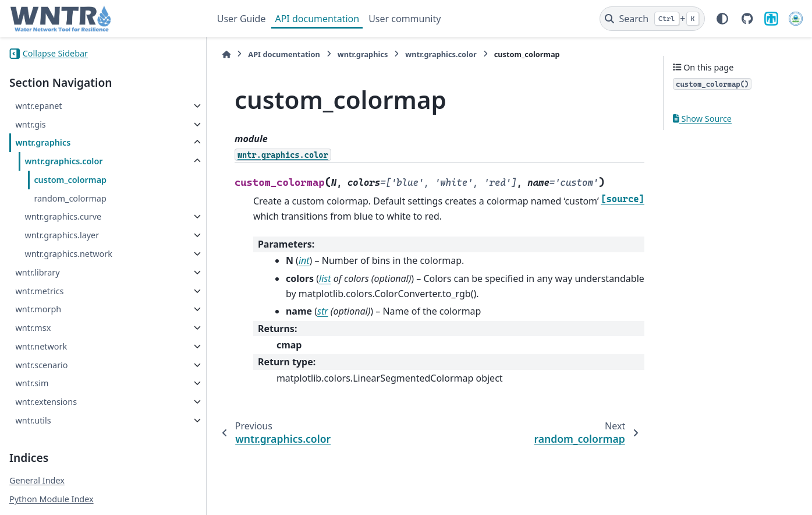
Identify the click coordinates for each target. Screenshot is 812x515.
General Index (37, 480)
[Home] (223, 54)
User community (405, 19)
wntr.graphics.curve (63, 216)
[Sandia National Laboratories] (771, 19)
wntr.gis (30, 124)
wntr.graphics (43, 142)
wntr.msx (33, 328)
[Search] (652, 19)
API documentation (317, 19)
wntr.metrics (39, 291)
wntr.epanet (38, 106)
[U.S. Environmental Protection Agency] (796, 19)
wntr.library (37, 272)
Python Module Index (52, 499)
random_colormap (70, 198)
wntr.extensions (46, 402)
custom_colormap (70, 180)
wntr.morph (38, 309)
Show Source (702, 119)
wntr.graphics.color (63, 161)
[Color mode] (722, 19)
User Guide (242, 19)
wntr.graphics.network (68, 254)
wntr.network (41, 346)
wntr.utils (33, 420)
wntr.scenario (41, 365)
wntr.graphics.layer (62, 235)
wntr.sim (32, 383)
